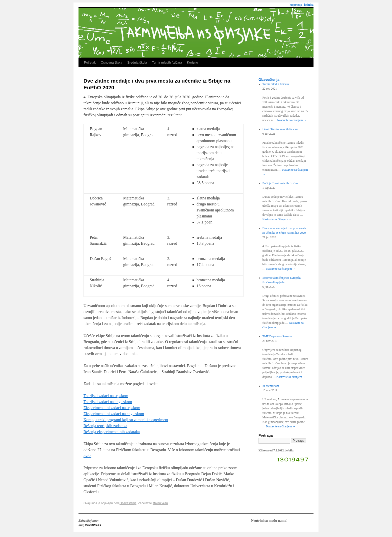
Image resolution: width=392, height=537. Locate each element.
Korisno (192, 62)
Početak (90, 62)
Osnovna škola (111, 62)
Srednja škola (137, 62)
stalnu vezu (160, 503)
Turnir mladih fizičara (167, 62)
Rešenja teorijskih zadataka (105, 426)
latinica (309, 5)
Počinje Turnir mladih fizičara (280, 183)
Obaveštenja (128, 503)
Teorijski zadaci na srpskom (106, 396)
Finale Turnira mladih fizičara (280, 129)
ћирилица (296, 5)
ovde (87, 456)
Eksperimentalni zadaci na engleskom (114, 414)
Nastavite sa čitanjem (292, 120)
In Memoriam (271, 386)
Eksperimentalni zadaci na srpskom (112, 408)
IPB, (82, 525)
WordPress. (93, 525)
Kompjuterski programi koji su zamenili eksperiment (126, 420)
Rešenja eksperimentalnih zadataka (112, 432)
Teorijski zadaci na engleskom (108, 402)
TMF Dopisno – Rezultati (278, 336)
